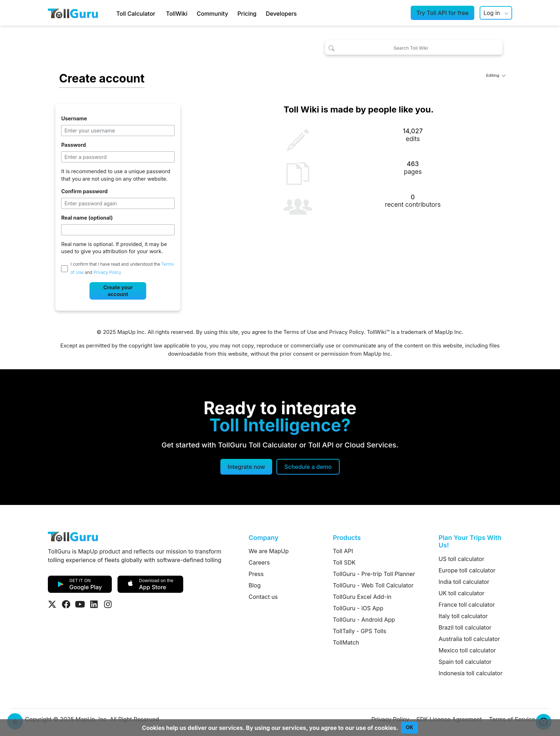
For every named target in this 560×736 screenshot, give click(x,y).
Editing (496, 75)
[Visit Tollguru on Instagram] (108, 604)
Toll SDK (344, 562)
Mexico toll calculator (467, 650)
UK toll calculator (461, 593)
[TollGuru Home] (73, 13)
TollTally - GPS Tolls (360, 631)
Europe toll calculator (467, 570)
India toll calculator (464, 582)
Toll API (343, 551)
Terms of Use (300, 332)
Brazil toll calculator (465, 627)
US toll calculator (461, 559)
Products (347, 538)
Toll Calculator (136, 14)
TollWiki (177, 14)
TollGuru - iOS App (358, 608)
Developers (281, 14)
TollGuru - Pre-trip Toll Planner (374, 574)
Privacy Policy (107, 273)
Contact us (263, 597)
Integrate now (246, 467)
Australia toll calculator (469, 639)
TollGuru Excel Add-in (362, 597)
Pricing (247, 14)
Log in (492, 13)
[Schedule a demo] (308, 467)
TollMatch (346, 642)
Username (74, 118)
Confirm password (84, 191)
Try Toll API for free (442, 13)
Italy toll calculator (463, 616)
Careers (259, 562)
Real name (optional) (87, 218)
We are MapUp (269, 551)
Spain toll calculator (465, 662)
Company (263, 538)
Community (212, 14)
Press (256, 574)
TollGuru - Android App (364, 620)
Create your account (118, 291)
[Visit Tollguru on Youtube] (80, 604)
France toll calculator (467, 605)
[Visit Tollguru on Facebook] (66, 604)
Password (73, 145)
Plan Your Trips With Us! (470, 542)
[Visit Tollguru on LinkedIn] (94, 604)
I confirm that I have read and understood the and (122, 268)
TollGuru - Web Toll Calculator (373, 585)
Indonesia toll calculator (471, 673)
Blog (255, 585)
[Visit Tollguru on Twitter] (52, 604)
